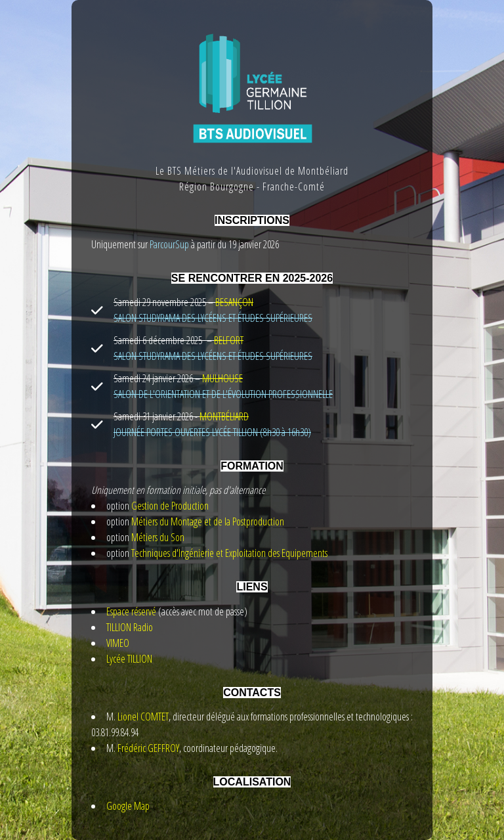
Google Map (128, 806)
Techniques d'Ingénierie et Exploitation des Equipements (229, 553)
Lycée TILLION (129, 659)
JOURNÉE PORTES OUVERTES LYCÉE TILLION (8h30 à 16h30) (212, 432)
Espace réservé (131, 611)
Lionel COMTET (143, 717)
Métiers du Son (158, 537)
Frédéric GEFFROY (148, 748)
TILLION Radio (130, 627)
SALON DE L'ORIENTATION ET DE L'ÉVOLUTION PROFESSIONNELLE (223, 394)
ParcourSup (168, 244)
